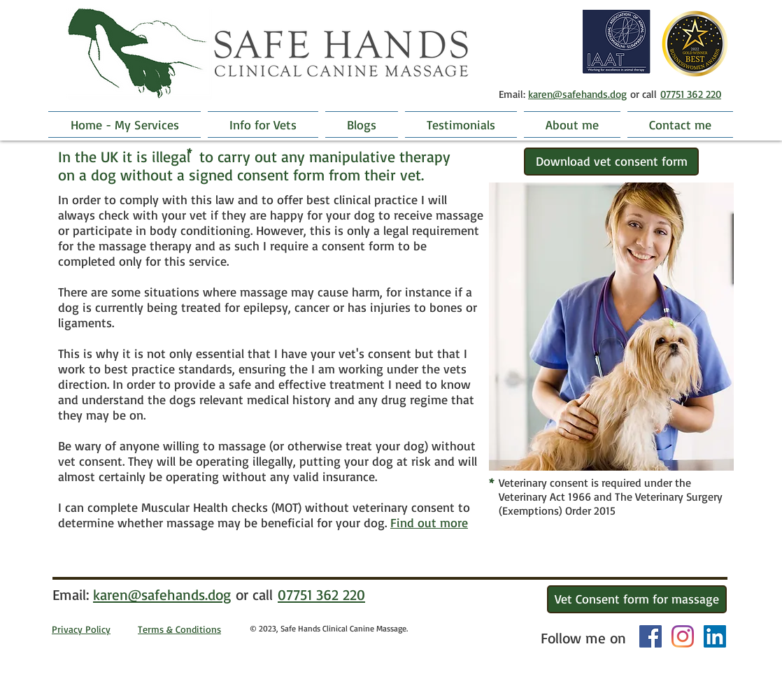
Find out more (429, 522)
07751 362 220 (691, 94)
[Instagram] (683, 636)
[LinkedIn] (715, 636)
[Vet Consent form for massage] (637, 599)
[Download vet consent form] (611, 162)
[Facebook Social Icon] (651, 636)
